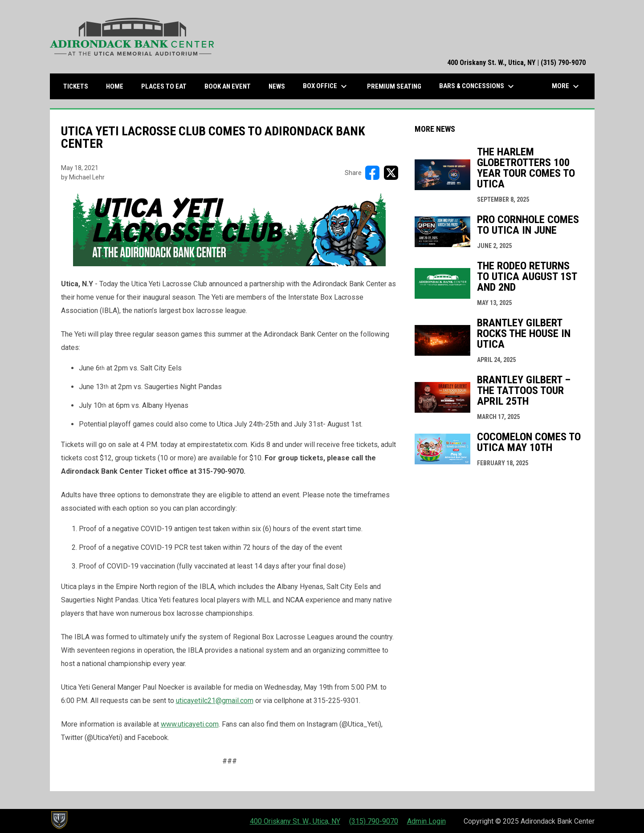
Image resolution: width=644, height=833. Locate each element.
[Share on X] (391, 173)
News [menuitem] (277, 86)
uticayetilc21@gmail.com (215, 701)
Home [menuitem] (115, 86)
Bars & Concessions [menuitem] (478, 86)
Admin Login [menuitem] (426, 821)
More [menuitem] (567, 86)
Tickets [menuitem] (79, 86)
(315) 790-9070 (374, 821)
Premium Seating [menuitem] (394, 86)
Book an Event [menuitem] (228, 86)
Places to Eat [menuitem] (167, 86)
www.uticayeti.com (190, 724)
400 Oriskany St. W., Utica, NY (295, 821)
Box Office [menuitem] (326, 86)
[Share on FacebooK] (372, 173)
